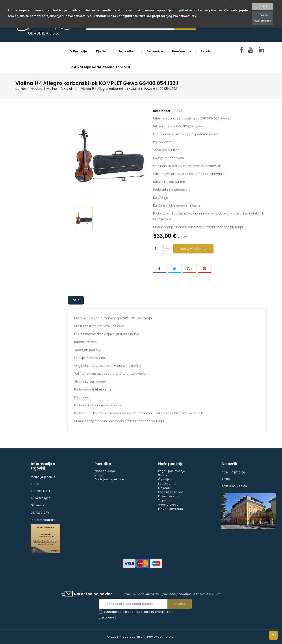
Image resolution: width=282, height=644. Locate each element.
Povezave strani (170, 496)
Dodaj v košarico (193, 249)
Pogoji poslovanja (172, 471)
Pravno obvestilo (171, 509)
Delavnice (155, 51)
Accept (263, 6)
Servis (206, 51)
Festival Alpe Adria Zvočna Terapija (100, 67)
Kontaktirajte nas (171, 492)
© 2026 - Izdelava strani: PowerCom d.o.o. (141, 637)
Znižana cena (105, 471)
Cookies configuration (263, 18)
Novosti (100, 475)
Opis (76, 300)
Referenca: (162, 111)
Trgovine (165, 500)
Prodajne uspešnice (109, 479)
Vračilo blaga (168, 505)
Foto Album (128, 51)
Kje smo (103, 51)
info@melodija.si (44, 520)
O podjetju (78, 51)
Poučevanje (182, 51)
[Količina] (158, 249)
